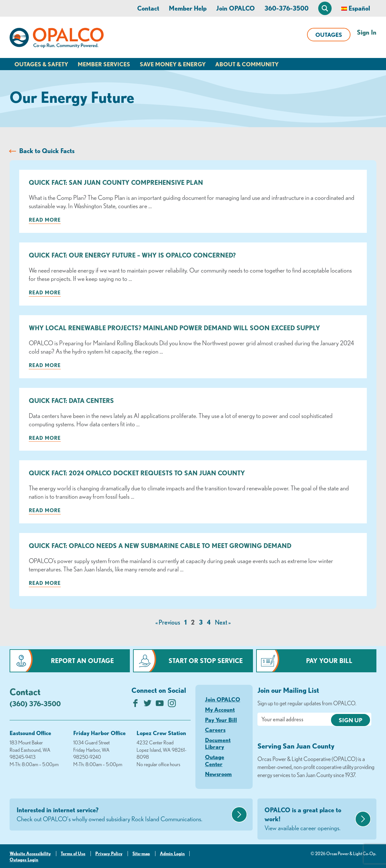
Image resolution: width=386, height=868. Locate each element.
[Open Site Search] (325, 8)
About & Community (247, 64)
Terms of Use (73, 854)
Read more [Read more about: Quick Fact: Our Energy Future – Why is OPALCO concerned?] (45, 292)
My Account (220, 709)
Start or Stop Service (206, 661)
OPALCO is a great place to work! (309, 819)
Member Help (188, 8)
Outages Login (24, 860)
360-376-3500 (287, 8)
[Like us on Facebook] (135, 705)
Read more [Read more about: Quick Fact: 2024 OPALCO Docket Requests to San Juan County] (45, 510)
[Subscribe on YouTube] (160, 705)
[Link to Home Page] (57, 39)
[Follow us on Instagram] (172, 705)
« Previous (168, 622)
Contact (148, 8)
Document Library (218, 743)
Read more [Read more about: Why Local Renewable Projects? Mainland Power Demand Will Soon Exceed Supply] (45, 365)
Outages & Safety (41, 64)
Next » (223, 622)
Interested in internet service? (123, 815)
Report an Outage (82, 661)
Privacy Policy (109, 854)
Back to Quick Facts (47, 151)
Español (359, 8)
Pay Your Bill (329, 661)
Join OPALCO (236, 8)
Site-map (141, 854)
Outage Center (215, 760)
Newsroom (218, 774)
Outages (329, 35)
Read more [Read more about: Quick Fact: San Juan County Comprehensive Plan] (45, 220)
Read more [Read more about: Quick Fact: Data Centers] (45, 438)
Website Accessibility (30, 854)
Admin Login (172, 854)
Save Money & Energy (173, 64)
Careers (215, 730)
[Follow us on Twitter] (148, 705)
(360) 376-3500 (35, 704)
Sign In (367, 32)
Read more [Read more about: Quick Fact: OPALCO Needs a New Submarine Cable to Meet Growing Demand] (45, 583)
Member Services (104, 64)
